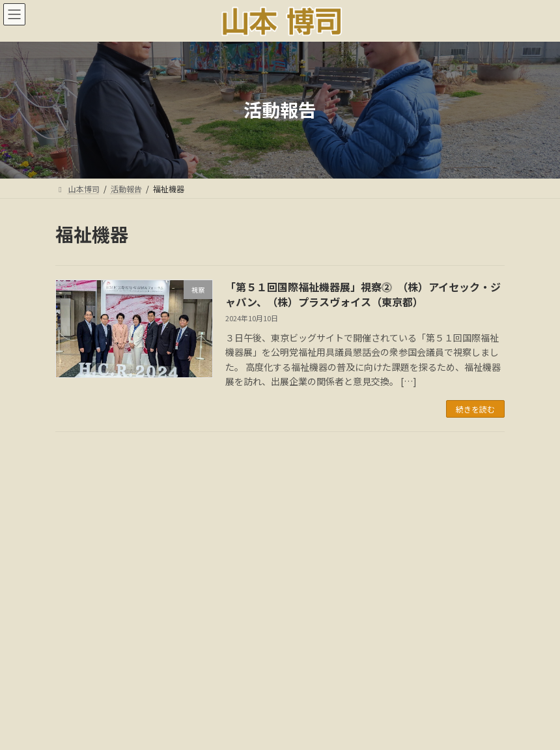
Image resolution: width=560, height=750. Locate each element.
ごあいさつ (146, 690)
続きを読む (475, 409)
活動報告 (207, 690)
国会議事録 (268, 690)
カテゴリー (78, 612)
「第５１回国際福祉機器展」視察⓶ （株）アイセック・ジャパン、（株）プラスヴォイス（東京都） (363, 294)
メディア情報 (337, 690)
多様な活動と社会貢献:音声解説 (280, 698)
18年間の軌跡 (410, 690)
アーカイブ (78, 523)
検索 (428, 464)
